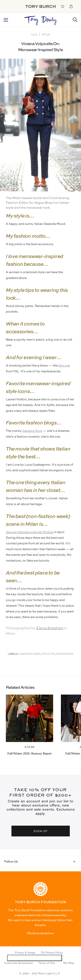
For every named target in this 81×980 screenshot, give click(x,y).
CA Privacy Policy (52, 953)
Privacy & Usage (25, 953)
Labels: (13, 654)
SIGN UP (41, 831)
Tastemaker (65, 654)
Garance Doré (32, 431)
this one (64, 366)
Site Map (69, 963)
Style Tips (48, 654)
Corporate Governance (19, 963)
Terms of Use (47, 963)
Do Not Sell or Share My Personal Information (35, 958)
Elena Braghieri (50, 628)
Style (46, 34)
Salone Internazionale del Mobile (29, 532)
